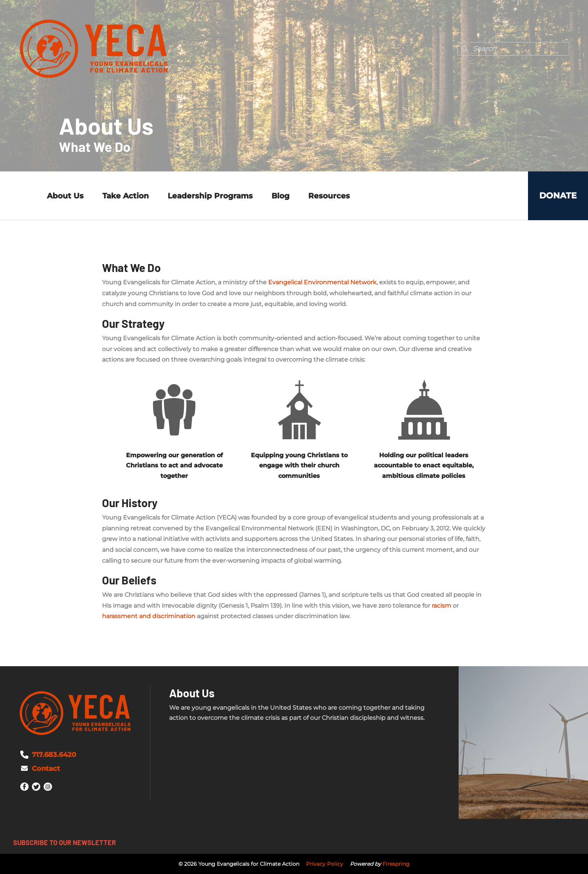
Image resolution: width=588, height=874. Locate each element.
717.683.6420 (54, 755)
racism (441, 606)
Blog (280, 196)
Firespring (396, 864)
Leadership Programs (210, 196)
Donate (558, 196)
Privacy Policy (325, 864)
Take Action (126, 196)
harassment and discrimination (149, 616)
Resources (329, 196)
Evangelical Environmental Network (322, 282)
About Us (65, 196)
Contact (46, 769)
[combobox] (513, 49)
